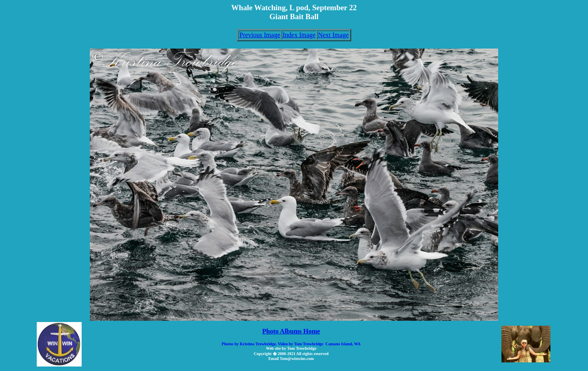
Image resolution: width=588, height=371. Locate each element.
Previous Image (260, 35)
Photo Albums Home (291, 331)
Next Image (333, 35)
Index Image (299, 35)
